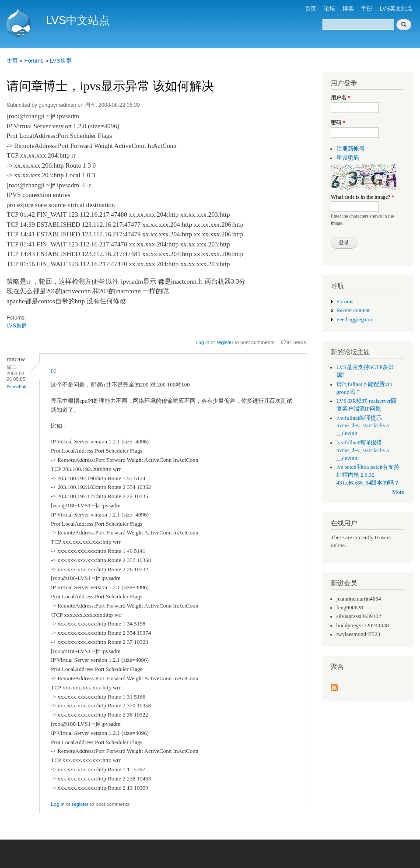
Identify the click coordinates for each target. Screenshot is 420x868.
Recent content (353, 310)
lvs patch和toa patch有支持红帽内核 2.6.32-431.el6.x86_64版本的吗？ (368, 475)
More (398, 492)
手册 (367, 9)
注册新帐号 (351, 149)
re (54, 371)
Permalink (16, 387)
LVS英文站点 (396, 9)
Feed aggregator (355, 320)
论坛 (329, 9)
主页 (12, 61)
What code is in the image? (362, 197)
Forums (34, 61)
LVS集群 (61, 61)
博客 (348, 9)
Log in (202, 342)
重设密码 (348, 158)
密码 (338, 123)
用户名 (341, 98)
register (225, 342)
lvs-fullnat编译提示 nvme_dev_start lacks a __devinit (363, 426)
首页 (311, 9)
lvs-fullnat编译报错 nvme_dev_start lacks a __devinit (363, 450)
